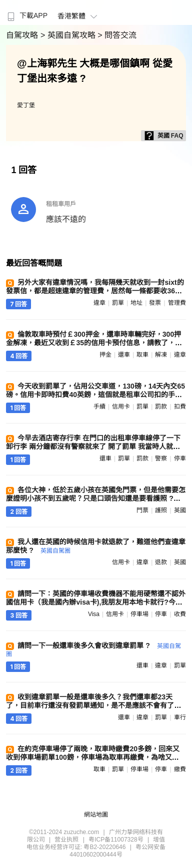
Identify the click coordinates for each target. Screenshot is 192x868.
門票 (142, 510)
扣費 (180, 407)
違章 (99, 303)
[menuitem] (26, 12)
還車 (124, 355)
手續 (99, 407)
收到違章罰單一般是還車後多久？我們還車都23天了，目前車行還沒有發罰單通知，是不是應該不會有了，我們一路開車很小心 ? (93, 705)
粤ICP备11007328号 (116, 840)
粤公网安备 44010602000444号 (117, 851)
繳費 (180, 769)
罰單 (118, 303)
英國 (180, 510)
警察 (161, 458)
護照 (161, 510)
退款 (161, 562)
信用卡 (121, 407)
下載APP (26, 15)
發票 (155, 303)
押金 (105, 355)
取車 (142, 355)
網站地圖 (96, 815)
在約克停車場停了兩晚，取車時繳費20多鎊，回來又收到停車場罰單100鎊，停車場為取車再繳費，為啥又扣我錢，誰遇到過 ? (93, 757)
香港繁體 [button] (79, 16)
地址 (136, 303)
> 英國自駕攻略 (69, 35)
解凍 (161, 355)
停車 (180, 458)
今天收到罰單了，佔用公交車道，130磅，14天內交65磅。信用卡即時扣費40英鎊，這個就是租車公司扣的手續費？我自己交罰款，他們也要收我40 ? (95, 395)
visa (94, 614)
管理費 (177, 303)
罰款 (161, 407)
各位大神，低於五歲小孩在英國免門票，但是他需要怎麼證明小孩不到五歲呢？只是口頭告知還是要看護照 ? (96, 498)
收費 (180, 614)
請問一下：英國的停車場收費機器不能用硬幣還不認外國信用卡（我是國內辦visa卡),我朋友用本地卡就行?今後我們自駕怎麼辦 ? (96, 602)
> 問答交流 (117, 35)
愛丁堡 (26, 105)
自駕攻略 (23, 35)
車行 (180, 717)
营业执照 (66, 840)
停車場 (139, 614)
